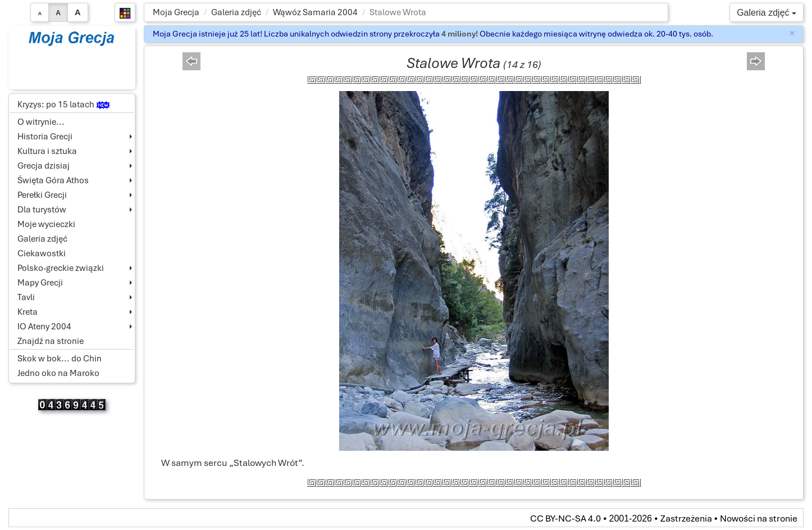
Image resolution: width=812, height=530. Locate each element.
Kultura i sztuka (47, 151)
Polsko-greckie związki (61, 268)
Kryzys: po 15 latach (63, 105)
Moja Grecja (176, 12)
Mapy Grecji (40, 283)
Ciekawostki (42, 253)
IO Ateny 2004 (44, 327)
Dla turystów (42, 210)
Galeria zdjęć (236, 12)
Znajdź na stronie (51, 341)
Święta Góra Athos (53, 180)
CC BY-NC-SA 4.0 (565, 518)
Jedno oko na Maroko (58, 373)
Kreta (28, 312)
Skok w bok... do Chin (60, 359)
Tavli (26, 297)
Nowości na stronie (759, 518)
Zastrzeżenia (686, 518)
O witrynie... (41, 122)
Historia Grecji (45, 137)
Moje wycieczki (46, 224)
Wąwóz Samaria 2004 (315, 12)
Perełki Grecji (42, 195)
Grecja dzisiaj (44, 166)
